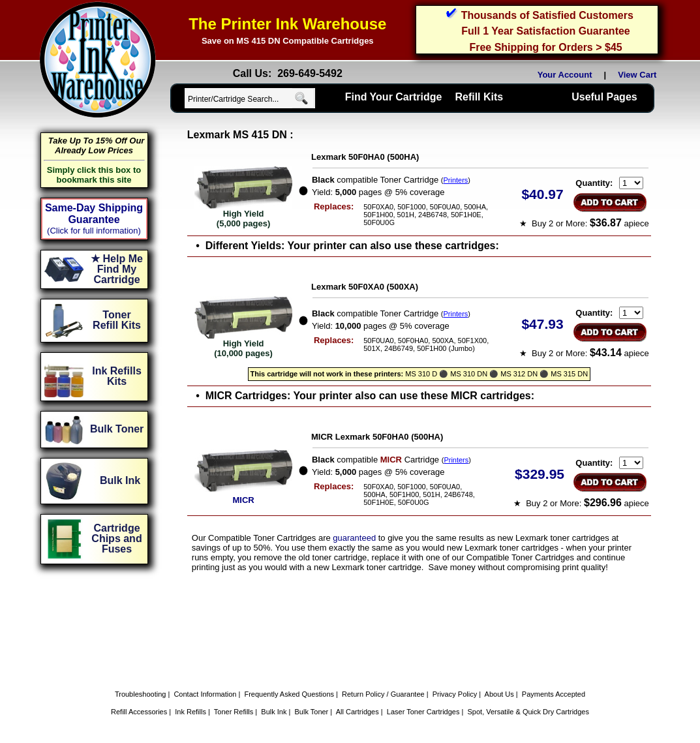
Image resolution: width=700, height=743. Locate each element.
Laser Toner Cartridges (423, 712)
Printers (455, 180)
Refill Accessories (139, 712)
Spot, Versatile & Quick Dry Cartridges (528, 712)
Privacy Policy (455, 694)
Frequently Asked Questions (289, 694)
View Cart (639, 75)
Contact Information (205, 694)
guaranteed (354, 538)
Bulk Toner (312, 712)
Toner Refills (234, 712)
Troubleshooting (140, 694)
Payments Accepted (554, 694)
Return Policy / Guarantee (383, 694)
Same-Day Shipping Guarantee (94, 214)
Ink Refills (190, 712)
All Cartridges (358, 712)
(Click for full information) (94, 231)
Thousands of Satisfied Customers (547, 15)
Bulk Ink (274, 712)
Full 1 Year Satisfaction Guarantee (545, 31)
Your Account (565, 75)
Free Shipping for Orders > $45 (545, 47)
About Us (499, 694)
